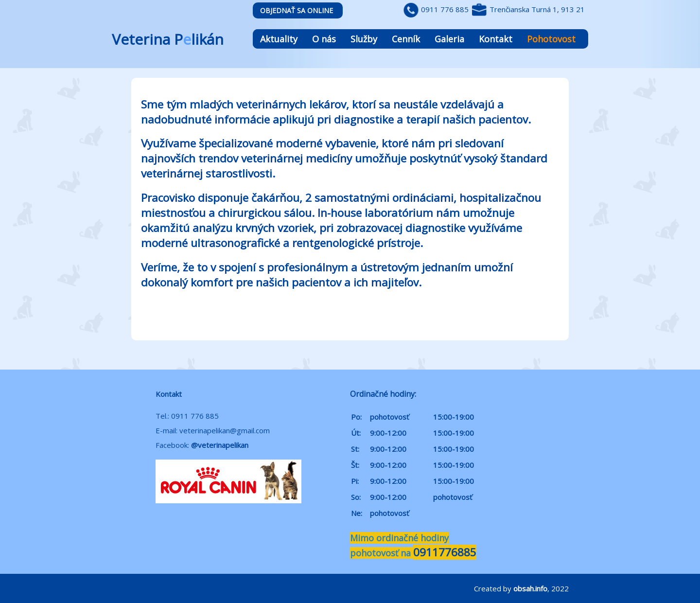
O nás (324, 39)
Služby (364, 39)
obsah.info (530, 588)
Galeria (449, 39)
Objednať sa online (297, 10)
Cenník (406, 39)
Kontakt (496, 39)
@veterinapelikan (220, 445)
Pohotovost (551, 39)
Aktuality (279, 39)
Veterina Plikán (168, 39)
